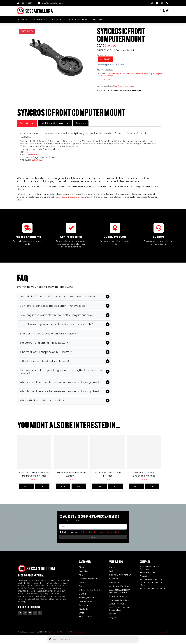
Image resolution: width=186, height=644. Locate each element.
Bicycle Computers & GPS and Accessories (132, 73)
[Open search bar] (160, 11)
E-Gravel (83, 594)
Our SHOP (22, 19)
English (113, 618)
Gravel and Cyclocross (89, 579)
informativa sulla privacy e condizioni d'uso (100, 532)
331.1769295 (38, 160)
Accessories (111, 73)
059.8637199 (33, 155)
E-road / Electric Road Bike (91, 590)
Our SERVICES (39, 19)
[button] (65, 297)
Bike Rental (114, 583)
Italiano (113, 614)
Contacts (113, 567)
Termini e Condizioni (78, 632)
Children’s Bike (85, 602)
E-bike (82, 583)
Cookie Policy (65, 632)
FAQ (111, 571)
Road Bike (83, 571)
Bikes (81, 567)
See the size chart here (124, 86)
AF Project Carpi (163, 632)
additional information (55, 123)
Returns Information (118, 596)
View (26, 487)
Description (27, 123)
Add (42, 487)
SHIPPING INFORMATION (120, 575)
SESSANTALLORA (39, 11)
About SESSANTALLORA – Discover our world (120, 591)
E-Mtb (82, 586)
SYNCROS (106, 79)
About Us (57, 19)
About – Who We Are (118, 604)
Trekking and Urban (88, 598)
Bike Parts (83, 609)
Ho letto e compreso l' (91, 532)
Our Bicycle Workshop (119, 586)
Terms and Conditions (119, 600)
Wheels (82, 613)
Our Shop (114, 579)
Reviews (81, 123)
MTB (81, 575)
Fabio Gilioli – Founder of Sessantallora (120, 609)
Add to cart (105, 59)
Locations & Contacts (77, 19)
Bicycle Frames (86, 617)
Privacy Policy (55, 632)
